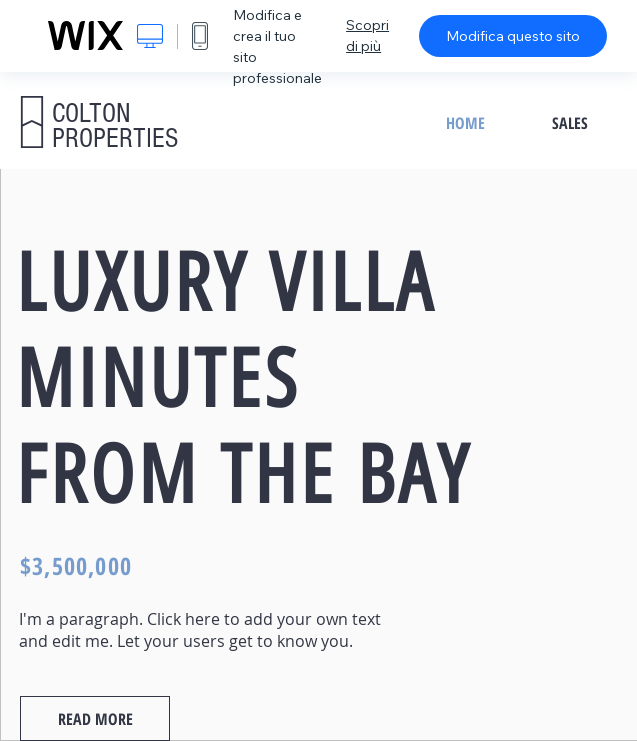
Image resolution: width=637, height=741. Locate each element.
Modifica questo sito (513, 36)
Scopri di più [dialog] (367, 35)
